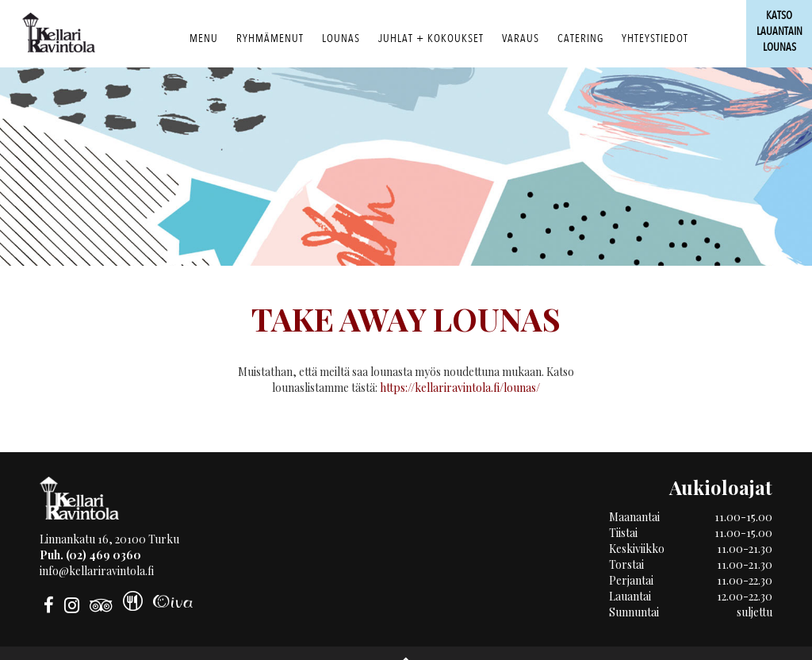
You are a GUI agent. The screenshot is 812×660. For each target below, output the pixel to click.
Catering (580, 38)
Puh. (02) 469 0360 (90, 555)
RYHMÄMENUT (270, 38)
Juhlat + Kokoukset (431, 38)
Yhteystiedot (655, 38)
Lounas (341, 38)
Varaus (521, 38)
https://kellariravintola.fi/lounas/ (460, 388)
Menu (204, 38)
